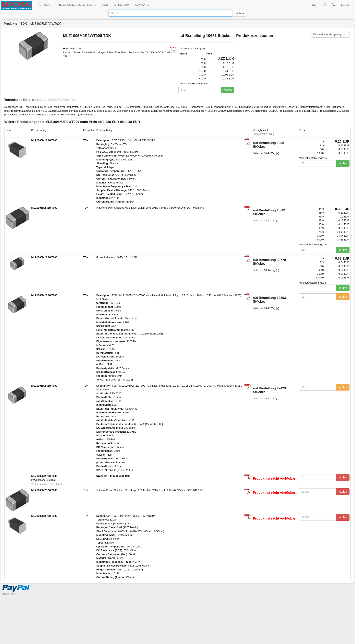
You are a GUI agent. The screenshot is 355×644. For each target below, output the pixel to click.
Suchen (239, 13)
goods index (9, 594)
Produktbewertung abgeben (330, 34)
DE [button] (315, 5)
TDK (79, 48)
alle (263, 134)
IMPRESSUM (121, 5)
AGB (105, 5)
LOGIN (345, 5)
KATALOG (46, 5)
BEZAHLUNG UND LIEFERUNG (78, 5)
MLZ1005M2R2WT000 (44, 140)
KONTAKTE (142, 5)
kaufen (228, 90)
